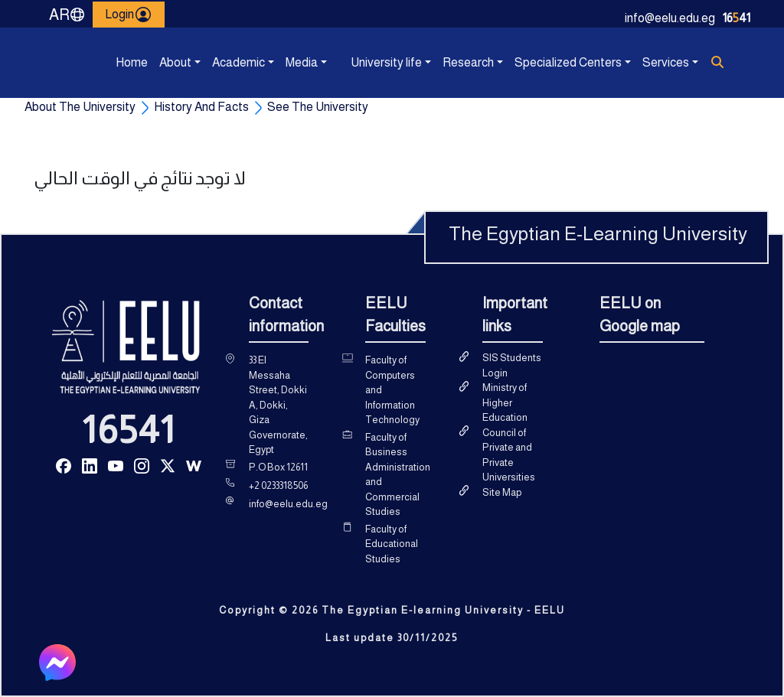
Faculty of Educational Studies (392, 544)
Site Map (502, 492)
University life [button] (354, 62)
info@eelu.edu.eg (670, 18)
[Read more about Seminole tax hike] (64, 465)
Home (119, 62)
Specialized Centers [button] (518, 62)
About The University (80, 107)
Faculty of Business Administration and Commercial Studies (398, 475)
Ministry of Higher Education (505, 402)
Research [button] (446, 62)
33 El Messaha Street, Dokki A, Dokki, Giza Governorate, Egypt (278, 405)
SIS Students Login (512, 365)
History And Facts (201, 107)
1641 (737, 18)
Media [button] (289, 62)
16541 (129, 430)
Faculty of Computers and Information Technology (392, 390)
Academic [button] (215, 62)
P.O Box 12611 (278, 467)
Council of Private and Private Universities (509, 455)
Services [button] (645, 62)
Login (129, 15)
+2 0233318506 (278, 485)
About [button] (162, 62)
